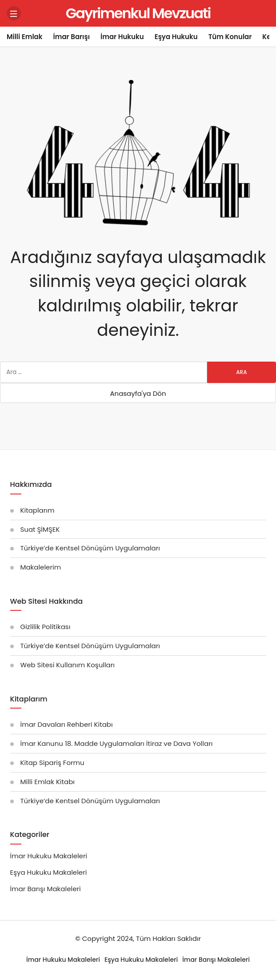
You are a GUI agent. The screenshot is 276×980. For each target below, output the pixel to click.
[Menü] (14, 13)
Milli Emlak (25, 37)
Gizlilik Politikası (46, 627)
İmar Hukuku (122, 37)
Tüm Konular (230, 37)
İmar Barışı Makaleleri (46, 889)
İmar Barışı (72, 37)
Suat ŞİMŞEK (40, 529)
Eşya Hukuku (176, 37)
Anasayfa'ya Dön (138, 393)
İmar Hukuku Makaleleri (49, 856)
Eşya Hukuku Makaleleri (49, 872)
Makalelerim (41, 567)
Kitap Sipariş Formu (52, 763)
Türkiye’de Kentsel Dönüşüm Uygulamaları (90, 548)
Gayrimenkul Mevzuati (138, 13)
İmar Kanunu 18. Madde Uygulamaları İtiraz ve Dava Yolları (117, 743)
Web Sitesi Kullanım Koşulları (68, 665)
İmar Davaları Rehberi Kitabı (67, 724)
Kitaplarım (38, 510)
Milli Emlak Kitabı (48, 782)
